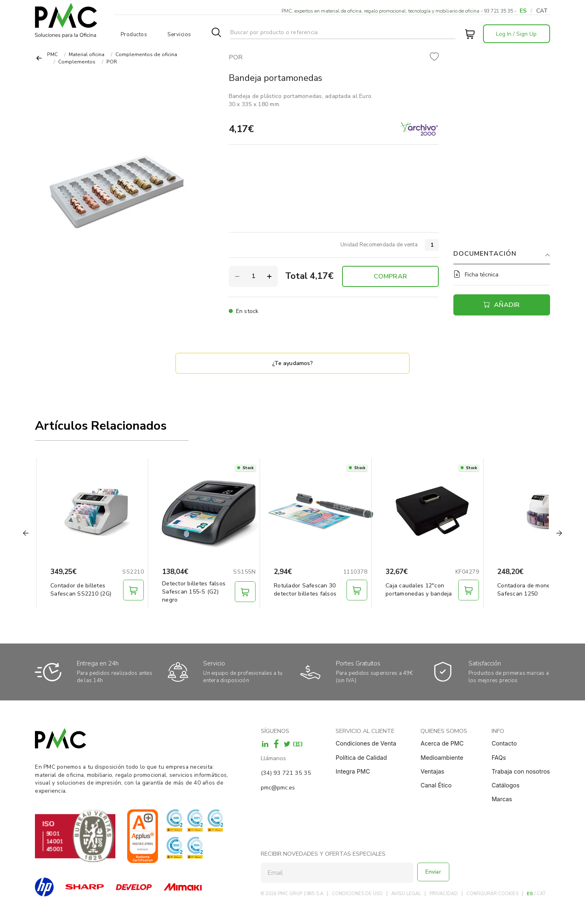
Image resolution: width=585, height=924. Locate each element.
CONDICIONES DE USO (357, 894)
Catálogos (506, 785)
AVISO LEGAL (406, 894)
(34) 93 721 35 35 (286, 773)
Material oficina (87, 54)
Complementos (77, 62)
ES (523, 11)
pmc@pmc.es (278, 787)
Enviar (434, 872)
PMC (52, 54)
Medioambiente (442, 758)
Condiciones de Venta (366, 743)
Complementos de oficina (146, 54)
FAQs (499, 758)
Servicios (179, 35)
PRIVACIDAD (444, 894)
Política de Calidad (361, 758)
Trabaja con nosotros (521, 771)
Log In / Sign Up (516, 34)
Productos (134, 35)
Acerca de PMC (442, 743)
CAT (542, 11)
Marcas (502, 799)
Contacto (504, 743)
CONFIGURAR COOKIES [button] (492, 894)
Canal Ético (436, 785)
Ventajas (432, 771)
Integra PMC (353, 771)
